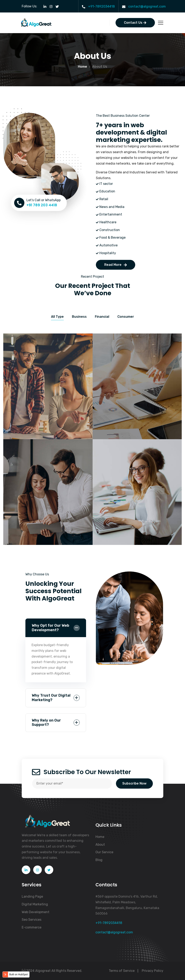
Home (82, 67)
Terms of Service (122, 971)
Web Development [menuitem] (36, 912)
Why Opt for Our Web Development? (51, 628)
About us (100, 67)
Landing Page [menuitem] (32, 896)
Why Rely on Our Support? (46, 723)
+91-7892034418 (101, 6)
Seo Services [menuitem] (32, 920)
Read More (116, 265)
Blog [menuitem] (99, 860)
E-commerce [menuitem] (32, 927)
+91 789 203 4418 (42, 205)
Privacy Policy (153, 971)
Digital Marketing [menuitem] (35, 904)
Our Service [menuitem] (104, 852)
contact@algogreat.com (147, 6)
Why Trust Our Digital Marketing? (51, 698)
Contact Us (135, 23)
